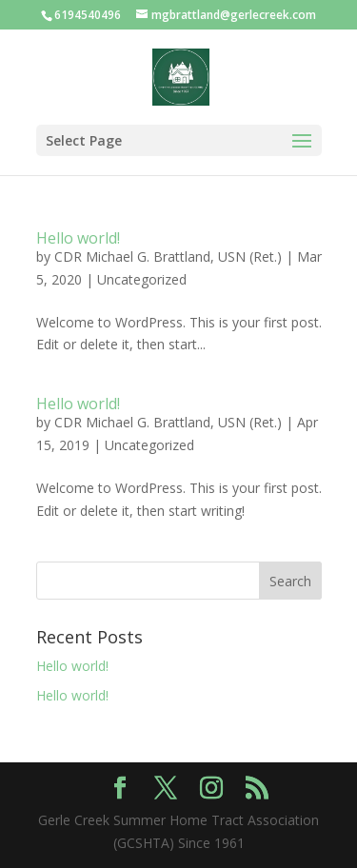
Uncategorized (142, 279)
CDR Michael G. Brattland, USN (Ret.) (168, 256)
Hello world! (78, 238)
